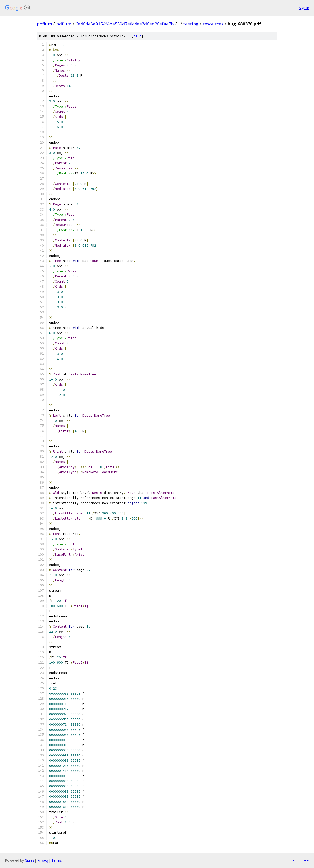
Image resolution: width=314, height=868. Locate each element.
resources (213, 24)
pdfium (44, 24)
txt (293, 860)
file (137, 36)
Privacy (43, 860)
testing (191, 24)
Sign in (304, 8)
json (305, 860)
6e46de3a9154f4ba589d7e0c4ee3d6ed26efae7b (125, 24)
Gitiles (30, 860)
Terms (57, 860)
